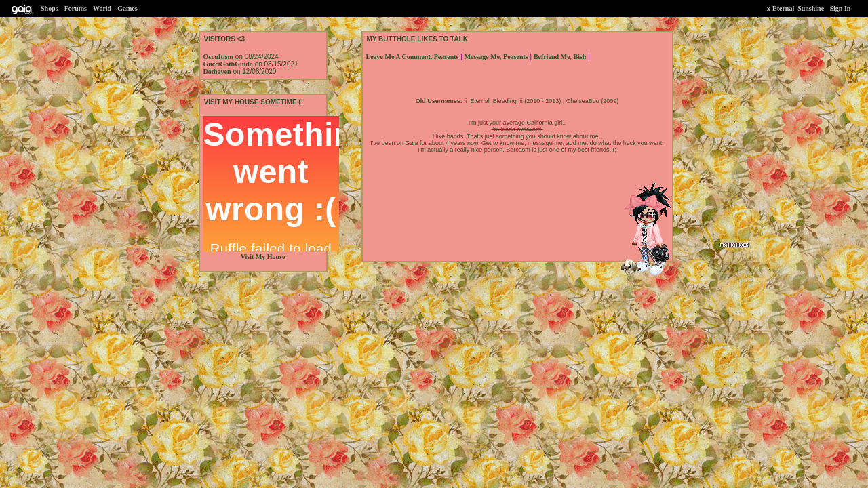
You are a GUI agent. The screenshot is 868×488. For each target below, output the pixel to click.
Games (127, 8)
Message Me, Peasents (496, 57)
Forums (76, 8)
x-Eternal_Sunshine (796, 8)
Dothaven (217, 72)
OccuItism (218, 57)
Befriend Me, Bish (560, 57)
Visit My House (263, 257)
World (102, 8)
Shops (50, 8)
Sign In (841, 8)
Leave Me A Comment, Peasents (413, 57)
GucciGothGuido (228, 64)
